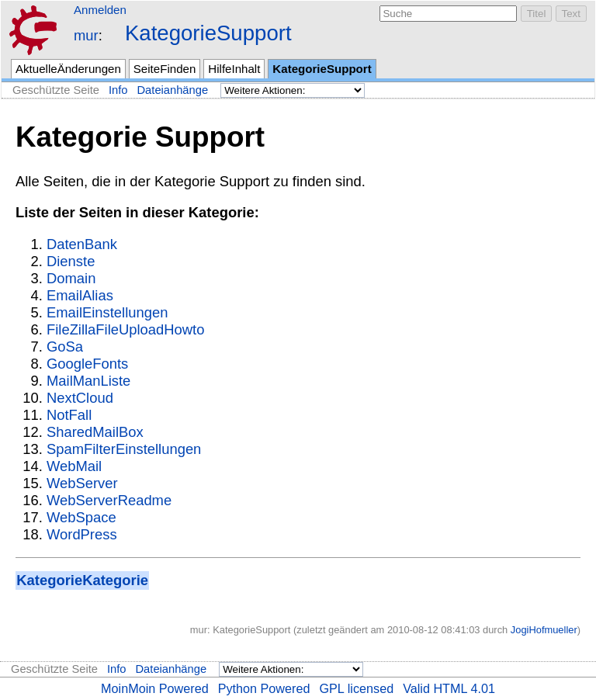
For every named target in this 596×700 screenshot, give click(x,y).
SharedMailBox (95, 432)
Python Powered (264, 688)
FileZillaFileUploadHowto (125, 329)
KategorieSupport (208, 33)
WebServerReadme (109, 500)
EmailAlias (80, 295)
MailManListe (88, 381)
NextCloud (80, 398)
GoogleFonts (87, 364)
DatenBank (82, 244)
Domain (71, 278)
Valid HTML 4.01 (449, 688)
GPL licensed (356, 688)
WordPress (82, 534)
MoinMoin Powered (155, 688)
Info (118, 90)
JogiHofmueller (544, 630)
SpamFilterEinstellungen (124, 449)
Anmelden (100, 10)
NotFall (69, 415)
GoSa (65, 347)
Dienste (71, 261)
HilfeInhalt (234, 69)
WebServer (82, 483)
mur (86, 35)
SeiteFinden (165, 69)
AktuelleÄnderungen (68, 69)
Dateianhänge (173, 90)
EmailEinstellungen (107, 312)
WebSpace (81, 517)
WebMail (74, 466)
